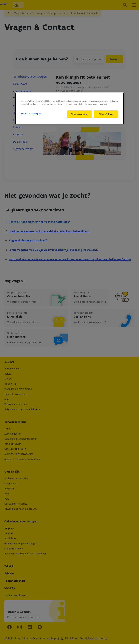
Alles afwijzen (106, 114)
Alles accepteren (79, 114)
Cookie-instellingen (31, 114)
